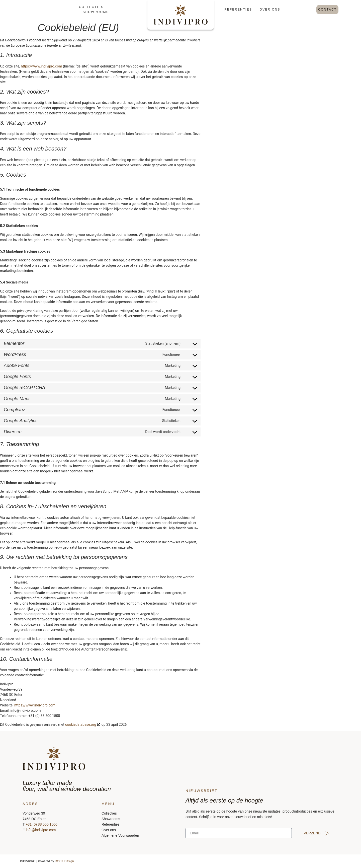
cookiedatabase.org (81, 725)
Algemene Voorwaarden (120, 835)
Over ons (270, 10)
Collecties (91, 7)
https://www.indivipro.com (41, 66)
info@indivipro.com (41, 830)
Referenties (238, 10)
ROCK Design (64, 861)
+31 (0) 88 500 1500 (41, 824)
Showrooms (96, 12)
